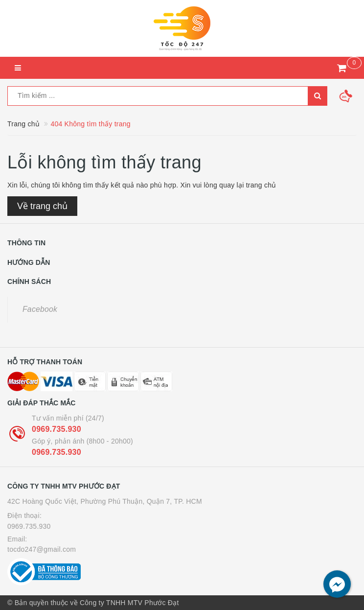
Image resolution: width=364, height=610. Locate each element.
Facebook (40, 309)
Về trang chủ (42, 206)
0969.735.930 (57, 429)
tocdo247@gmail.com (42, 549)
